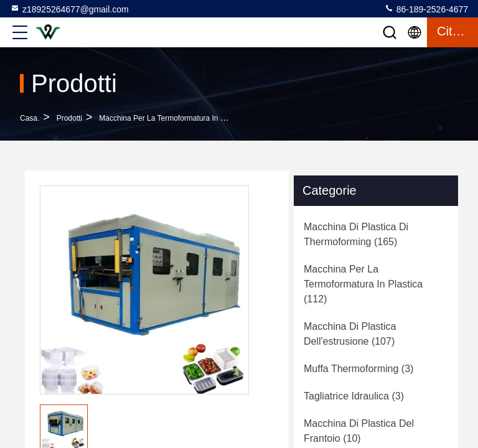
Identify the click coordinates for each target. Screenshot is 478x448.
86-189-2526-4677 (426, 9)
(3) (358, 369)
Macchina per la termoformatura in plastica (173, 118)
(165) (356, 234)
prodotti (69, 118)
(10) (359, 431)
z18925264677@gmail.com (69, 9)
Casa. (30, 118)
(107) (350, 334)
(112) (363, 284)
